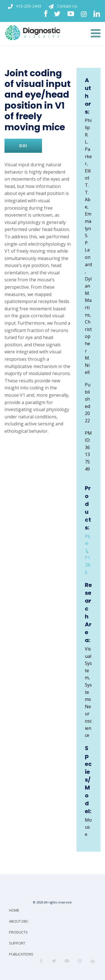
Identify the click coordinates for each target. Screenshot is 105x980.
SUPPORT (17, 943)
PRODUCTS (18, 932)
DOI (23, 146)
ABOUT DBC (19, 921)
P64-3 (88, 543)
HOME (14, 910)
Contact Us (63, 6)
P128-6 (88, 565)
